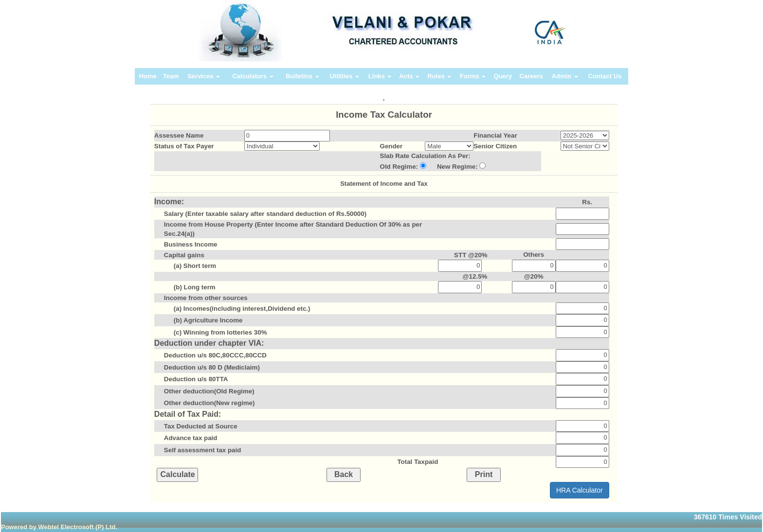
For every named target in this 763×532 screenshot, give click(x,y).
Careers (531, 76)
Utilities (345, 76)
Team (171, 76)
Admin (565, 76)
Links (380, 76)
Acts (409, 76)
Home (148, 76)
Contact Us (605, 76)
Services (204, 76)
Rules (439, 76)
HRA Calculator (580, 490)
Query (503, 76)
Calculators (253, 76)
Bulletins (302, 76)
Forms (473, 76)
